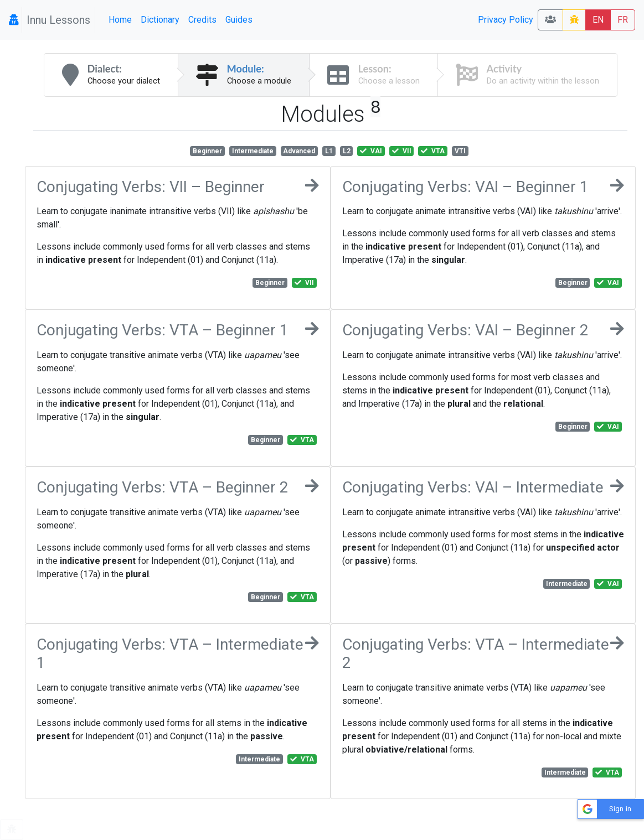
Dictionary (160, 20)
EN (598, 20)
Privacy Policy (506, 20)
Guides (239, 20)
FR (623, 20)
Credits (202, 20)
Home (120, 20)
